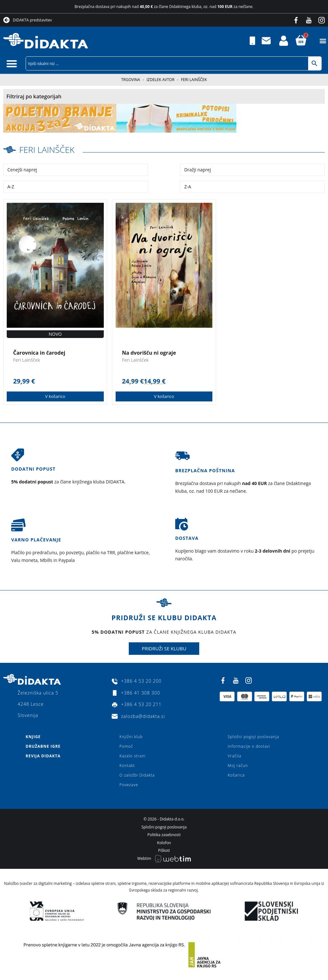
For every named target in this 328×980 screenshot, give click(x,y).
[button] (323, 41)
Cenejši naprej (22, 170)
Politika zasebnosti (164, 835)
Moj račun (238, 766)
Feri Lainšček (49, 149)
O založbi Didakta (137, 775)
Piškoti (164, 850)
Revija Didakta (43, 756)
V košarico (55, 396)
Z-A (188, 187)
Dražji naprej (197, 170)
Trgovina (131, 80)
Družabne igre (43, 746)
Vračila (234, 756)
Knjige (33, 737)
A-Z (11, 187)
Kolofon (164, 842)
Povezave (129, 785)
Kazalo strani (133, 756)
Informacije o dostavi (249, 746)
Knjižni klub (131, 737)
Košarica (236, 775)
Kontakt (127, 766)
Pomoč (126, 746)
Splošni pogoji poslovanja (253, 737)
